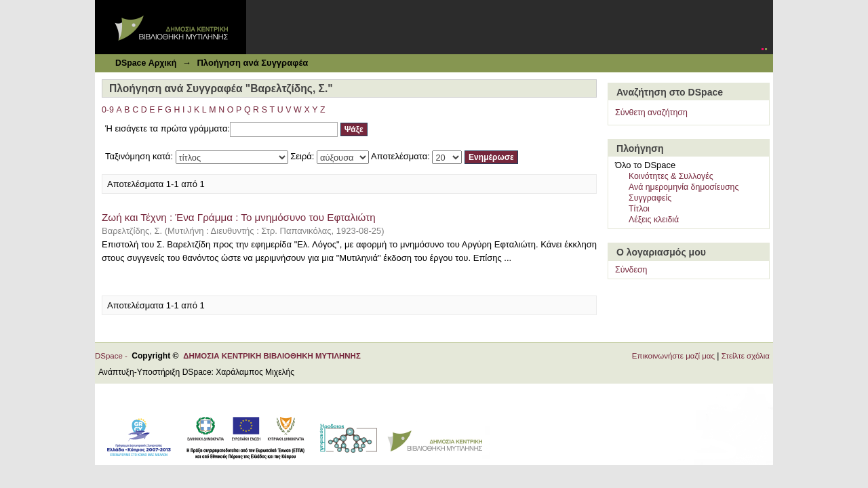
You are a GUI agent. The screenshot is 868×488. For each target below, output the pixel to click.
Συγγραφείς (650, 198)
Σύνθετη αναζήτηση (651, 113)
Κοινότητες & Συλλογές (671, 176)
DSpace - (113, 356)
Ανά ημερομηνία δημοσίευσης (684, 187)
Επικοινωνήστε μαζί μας (673, 356)
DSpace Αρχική (146, 63)
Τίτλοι (639, 209)
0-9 (108, 110)
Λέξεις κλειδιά (654, 220)
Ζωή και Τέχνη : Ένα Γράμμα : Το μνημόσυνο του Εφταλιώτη (239, 217)
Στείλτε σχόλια (746, 356)
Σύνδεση (631, 270)
